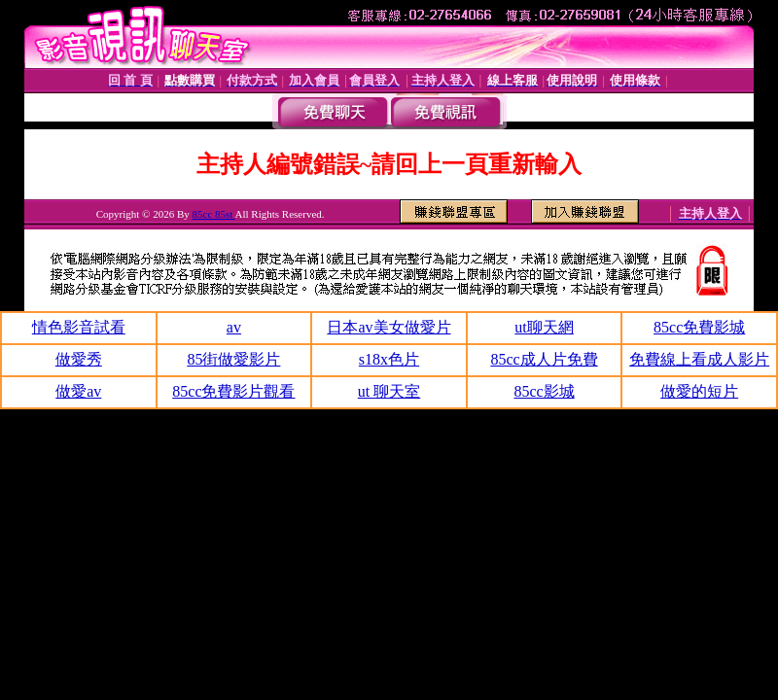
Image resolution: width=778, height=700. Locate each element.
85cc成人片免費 (544, 359)
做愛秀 (79, 359)
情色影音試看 (79, 327)
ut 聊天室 (389, 391)
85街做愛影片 (233, 359)
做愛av (78, 391)
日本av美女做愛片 (389, 327)
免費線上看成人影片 (699, 359)
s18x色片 (389, 359)
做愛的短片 (699, 391)
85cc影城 (544, 391)
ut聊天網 (544, 327)
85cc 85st (214, 214)
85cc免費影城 (699, 327)
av (234, 327)
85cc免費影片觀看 (233, 391)
